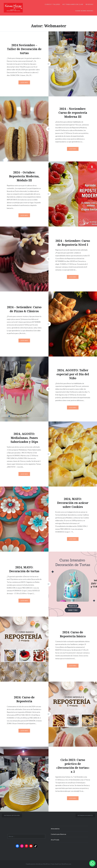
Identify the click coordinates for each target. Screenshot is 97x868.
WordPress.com (66, 864)
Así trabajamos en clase (73, 4)
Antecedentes (55, 829)
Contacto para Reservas (58, 834)
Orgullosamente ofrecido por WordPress (38, 864)
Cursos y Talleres (52, 4)
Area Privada (55, 840)
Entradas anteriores (12, 815)
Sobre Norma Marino (84, 11)
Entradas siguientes (85, 815)
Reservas (89, 4)
